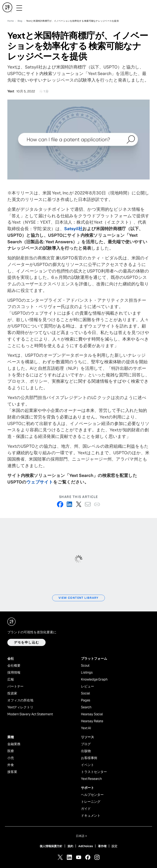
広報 (11, 680)
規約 (70, 846)
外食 (11, 765)
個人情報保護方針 (51, 846)
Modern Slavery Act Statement (30, 714)
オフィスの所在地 (20, 700)
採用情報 (14, 673)
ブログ (86, 744)
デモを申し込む (26, 642)
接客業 (12, 772)
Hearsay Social (92, 714)
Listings (87, 673)
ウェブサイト (40, 482)
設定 (114, 846)
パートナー (15, 686)
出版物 (86, 751)
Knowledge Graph (94, 680)
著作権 (102, 846)
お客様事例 (89, 758)
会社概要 (14, 666)
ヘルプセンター (92, 795)
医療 (11, 751)
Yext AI (86, 728)
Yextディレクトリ (20, 707)
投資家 (12, 693)
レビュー (87, 686)
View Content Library (78, 598)
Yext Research (91, 779)
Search (86, 707)
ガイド (86, 809)
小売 (11, 758)
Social (85, 693)
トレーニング (91, 802)
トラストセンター (94, 772)
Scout (85, 666)
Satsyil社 (73, 229)
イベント (87, 765)
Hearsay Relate (92, 721)
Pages (86, 700)
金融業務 (14, 744)
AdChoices (86, 846)
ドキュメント (91, 816)
